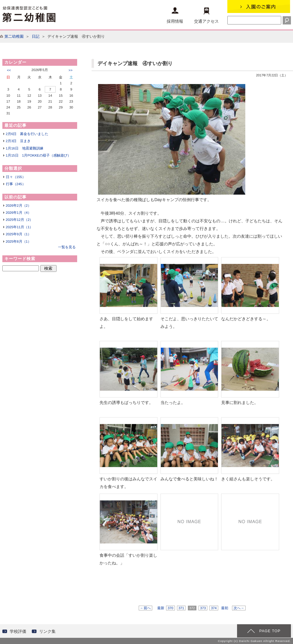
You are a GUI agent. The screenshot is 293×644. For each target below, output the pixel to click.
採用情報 (175, 15)
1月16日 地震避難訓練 (25, 148)
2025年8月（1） (19, 241)
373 (203, 608)
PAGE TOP (270, 631)
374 (214, 608)
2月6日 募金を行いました (27, 134)
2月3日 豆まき (18, 141)
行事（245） (16, 184)
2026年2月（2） (19, 206)
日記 (36, 36)
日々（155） (16, 177)
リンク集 (47, 631)
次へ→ (239, 608)
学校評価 (18, 631)
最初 (225, 608)
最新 (161, 608)
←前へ (145, 608)
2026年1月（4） (19, 213)
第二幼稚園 (14, 36)
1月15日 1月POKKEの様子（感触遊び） (38, 155)
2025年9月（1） (19, 234)
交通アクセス (206, 15)
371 (181, 608)
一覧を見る (67, 247)
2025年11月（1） (20, 227)
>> (71, 70)
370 (170, 608)
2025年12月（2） (20, 220)
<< (9, 70)
